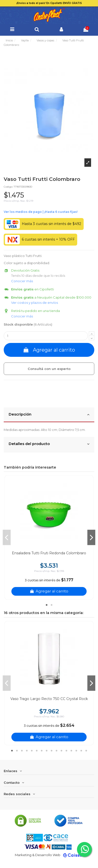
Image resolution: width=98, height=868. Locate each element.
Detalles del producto (49, 444)
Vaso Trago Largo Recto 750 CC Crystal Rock (49, 699)
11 (61, 751)
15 (81, 751)
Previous (7, 537)
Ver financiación (41, 212)
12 (66, 751)
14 (76, 751)
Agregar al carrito (49, 350)
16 (86, 751)
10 (56, 751)
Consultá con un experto (49, 369)
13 (71, 751)
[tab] (49, 415)
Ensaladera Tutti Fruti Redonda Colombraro (49, 553)
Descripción (49, 415)
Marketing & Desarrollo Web (38, 855)
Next (91, 537)
